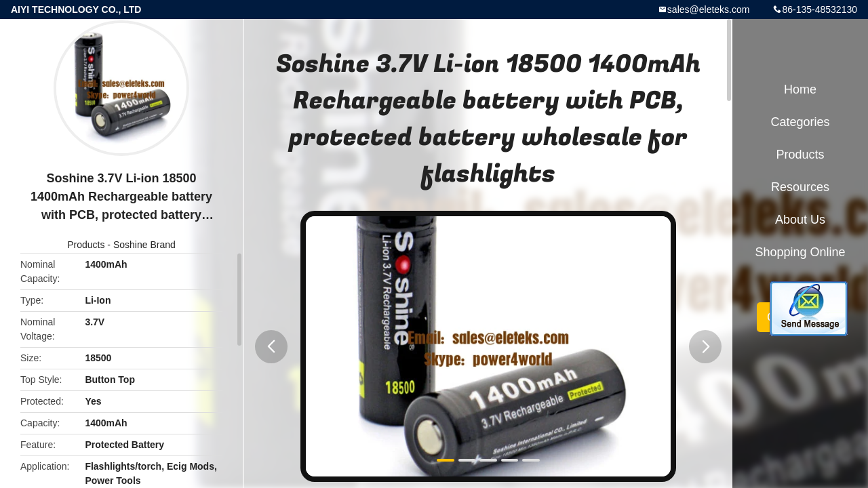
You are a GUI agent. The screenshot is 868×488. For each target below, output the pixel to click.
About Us (800, 220)
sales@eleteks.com (709, 9)
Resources (800, 187)
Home (800, 89)
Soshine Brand (144, 245)
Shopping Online (800, 252)
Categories (800, 122)
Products (86, 245)
